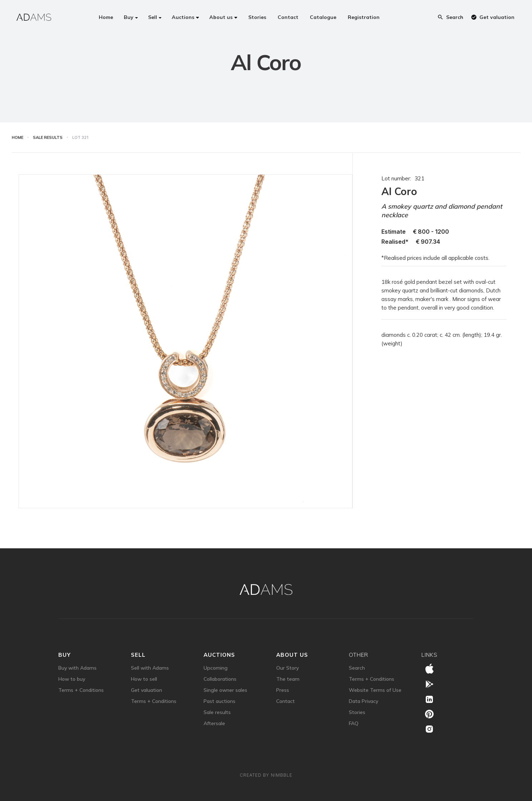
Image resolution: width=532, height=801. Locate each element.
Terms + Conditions (81, 690)
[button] (131, 17)
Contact (285, 701)
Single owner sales (225, 690)
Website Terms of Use (375, 690)
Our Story (287, 668)
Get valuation (147, 690)
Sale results (217, 712)
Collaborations (220, 679)
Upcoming (216, 668)
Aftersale (214, 723)
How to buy (72, 679)
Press (283, 690)
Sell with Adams (150, 668)
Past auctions (219, 701)
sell (138, 655)
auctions (219, 655)
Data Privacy (363, 701)
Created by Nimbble (266, 775)
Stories (357, 712)
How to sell (144, 679)
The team (288, 679)
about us (292, 655)
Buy (65, 655)
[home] (34, 17)
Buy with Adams (77, 668)
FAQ (354, 723)
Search (357, 668)
